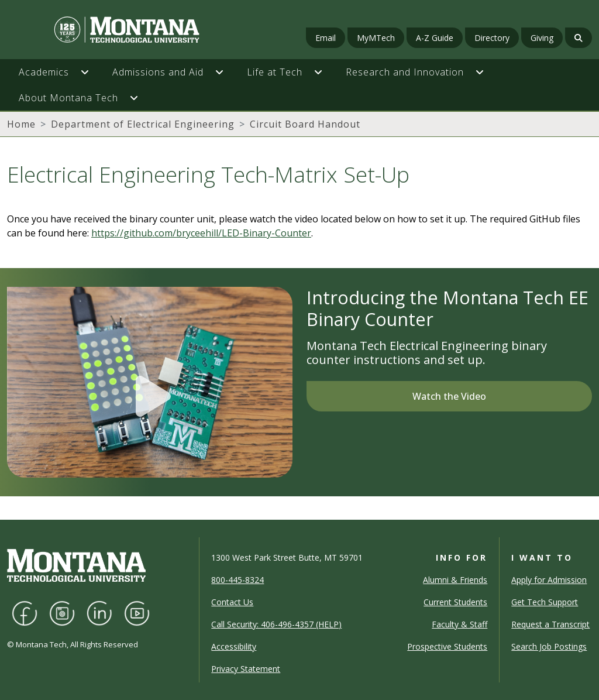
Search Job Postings (549, 646)
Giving (542, 38)
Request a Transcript (550, 624)
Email (326, 38)
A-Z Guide (435, 38)
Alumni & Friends (455, 580)
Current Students (455, 602)
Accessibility (234, 646)
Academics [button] (44, 72)
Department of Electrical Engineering (143, 124)
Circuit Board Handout (305, 124)
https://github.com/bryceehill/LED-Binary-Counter (201, 233)
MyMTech (376, 38)
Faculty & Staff (459, 624)
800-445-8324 (237, 580)
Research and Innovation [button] (405, 72)
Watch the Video (449, 396)
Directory (492, 38)
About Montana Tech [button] (68, 98)
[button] (91, 72)
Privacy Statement (246, 669)
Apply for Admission (549, 580)
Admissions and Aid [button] (158, 72)
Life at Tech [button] (275, 72)
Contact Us (232, 602)
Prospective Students (447, 646)
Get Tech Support (545, 602)
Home (21, 124)
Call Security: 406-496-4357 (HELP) (276, 624)
